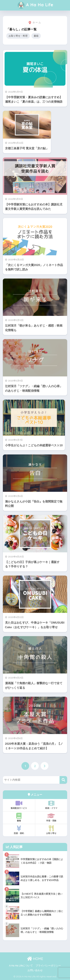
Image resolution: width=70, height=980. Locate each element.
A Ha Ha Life (35, 5)
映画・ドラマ (51, 805)
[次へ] (45, 766)
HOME (35, 959)
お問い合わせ (35, 970)
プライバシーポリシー (48, 966)
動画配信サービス (19, 805)
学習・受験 (51, 817)
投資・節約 (19, 830)
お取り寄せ (51, 830)
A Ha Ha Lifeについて (21, 966)
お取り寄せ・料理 (18, 36)
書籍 (36, 36)
